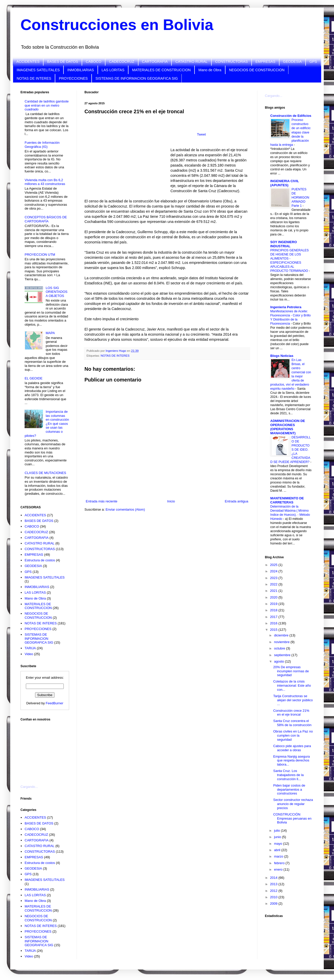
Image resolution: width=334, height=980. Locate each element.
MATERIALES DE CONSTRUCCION (161, 70)
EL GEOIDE (34, 378)
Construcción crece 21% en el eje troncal (291, 713)
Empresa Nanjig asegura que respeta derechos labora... (291, 760)
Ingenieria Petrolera (286, 307)
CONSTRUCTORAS (231, 61)
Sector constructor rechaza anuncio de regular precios (293, 804)
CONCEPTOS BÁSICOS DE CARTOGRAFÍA (46, 219)
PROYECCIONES (73, 78)
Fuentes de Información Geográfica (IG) (42, 145)
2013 (274, 884)
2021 (274, 591)
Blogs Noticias (282, 356)
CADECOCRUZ (122, 61)
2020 (274, 597)
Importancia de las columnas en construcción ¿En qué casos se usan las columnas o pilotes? (47, 424)
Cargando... (29, 787)
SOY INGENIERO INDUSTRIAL (284, 244)
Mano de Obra (210, 70)
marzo (279, 856)
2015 (274, 630)
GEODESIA (292, 61)
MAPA (50, 333)
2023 (274, 578)
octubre (280, 648)
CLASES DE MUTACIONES (45, 473)
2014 (274, 878)
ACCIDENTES (28, 61)
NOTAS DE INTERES (34, 78)
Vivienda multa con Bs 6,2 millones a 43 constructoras (45, 182)
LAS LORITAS (113, 70)
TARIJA (30, 648)
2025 (274, 565)
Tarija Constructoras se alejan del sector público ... (293, 700)
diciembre (282, 635)
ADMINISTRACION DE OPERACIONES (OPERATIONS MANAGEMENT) (288, 427)
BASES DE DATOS (63, 61)
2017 (274, 617)
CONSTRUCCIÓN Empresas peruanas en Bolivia (292, 818)
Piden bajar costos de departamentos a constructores (289, 789)
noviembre (282, 642)
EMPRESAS (265, 61)
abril (278, 850)
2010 (274, 897)
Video (29, 654)
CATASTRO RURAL (191, 61)
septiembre (283, 655)
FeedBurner (55, 703)
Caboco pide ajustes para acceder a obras (292, 748)
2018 (274, 610)
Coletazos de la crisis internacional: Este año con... (292, 685)
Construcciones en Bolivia (117, 25)
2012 (274, 891)
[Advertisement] (46, 750)
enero (279, 869)
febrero (280, 863)
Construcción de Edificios (291, 116)
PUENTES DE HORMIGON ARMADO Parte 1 (300, 198)
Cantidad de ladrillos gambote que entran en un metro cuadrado (47, 105)
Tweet (201, 134)
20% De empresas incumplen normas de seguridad (291, 671)
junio (278, 837)
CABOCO (94, 61)
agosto (280, 661)
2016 (274, 623)
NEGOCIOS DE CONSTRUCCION (257, 70)
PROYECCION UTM (40, 255)
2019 (274, 604)
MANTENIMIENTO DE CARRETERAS (287, 500)
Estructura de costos (40, 560)
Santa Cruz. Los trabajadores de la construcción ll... (288, 775)
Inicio (171, 501)
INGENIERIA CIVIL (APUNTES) (285, 183)
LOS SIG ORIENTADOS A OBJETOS (56, 292)
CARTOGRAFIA (155, 61)
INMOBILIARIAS (80, 70)
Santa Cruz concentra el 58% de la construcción (292, 723)
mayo (279, 844)
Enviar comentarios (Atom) (125, 509)
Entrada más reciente (102, 501)
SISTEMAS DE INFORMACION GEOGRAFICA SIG (137, 78)
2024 (274, 571)
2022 (274, 584)
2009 (274, 904)
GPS (313, 61)
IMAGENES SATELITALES (38, 70)
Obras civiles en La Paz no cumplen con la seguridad (293, 735)
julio (278, 831)
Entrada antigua (236, 501)
